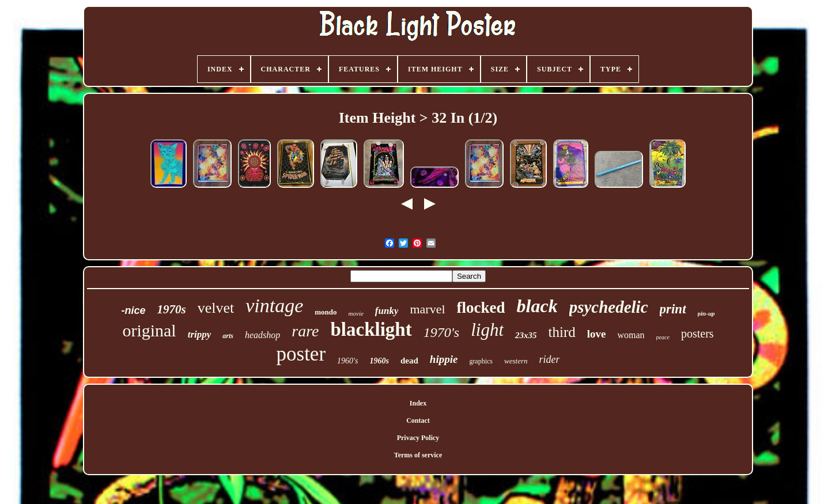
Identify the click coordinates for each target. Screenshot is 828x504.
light (487, 330)
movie (356, 313)
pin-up (706, 313)
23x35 (526, 335)
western (516, 361)
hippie (444, 359)
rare (305, 331)
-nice (133, 310)
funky (387, 311)
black (537, 306)
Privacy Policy (418, 438)
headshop (262, 335)
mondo (326, 312)
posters (697, 334)
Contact (418, 420)
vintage (274, 306)
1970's (441, 332)
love (597, 334)
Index (418, 403)
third (562, 332)
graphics (481, 361)
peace (663, 337)
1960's (347, 361)
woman (631, 335)
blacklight (371, 329)
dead (409, 361)
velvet (216, 308)
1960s (379, 361)
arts (228, 336)
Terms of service (418, 455)
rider (549, 359)
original (149, 330)
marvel (427, 309)
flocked (481, 308)
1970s (171, 309)
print (673, 309)
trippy (200, 334)
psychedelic (609, 307)
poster (301, 354)
